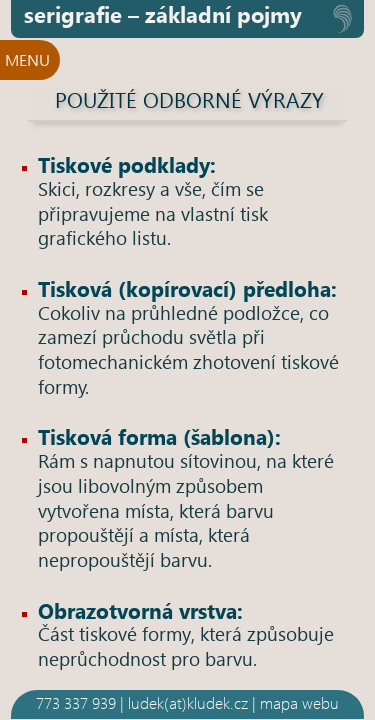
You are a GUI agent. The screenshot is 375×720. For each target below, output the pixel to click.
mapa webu (299, 702)
